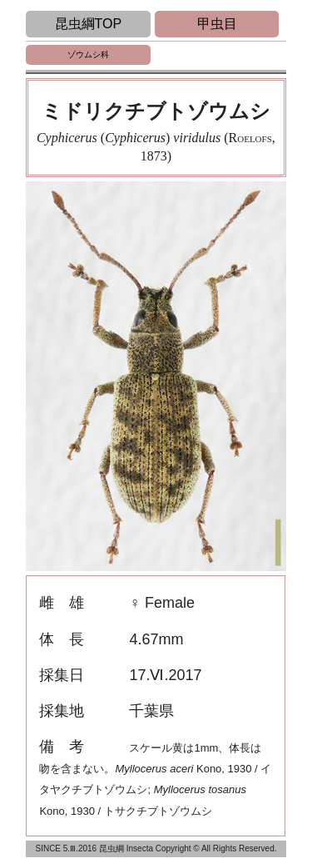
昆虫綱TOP (89, 24)
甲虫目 (217, 24)
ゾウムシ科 (88, 54)
